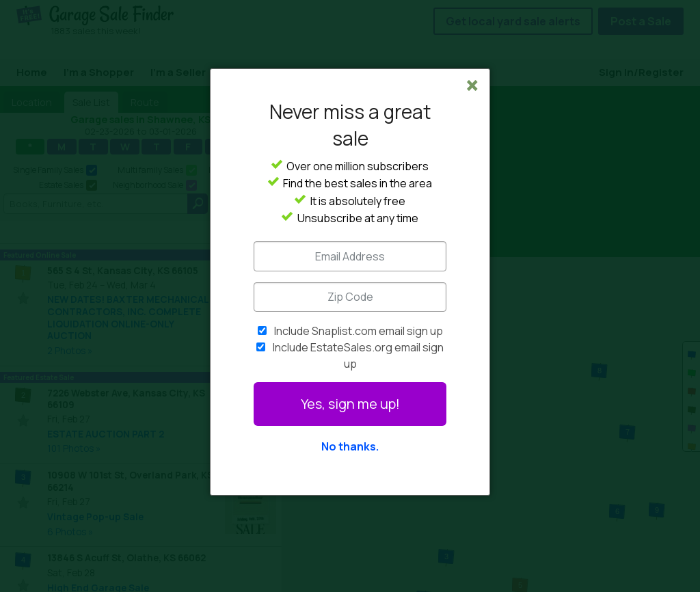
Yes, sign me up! (350, 404)
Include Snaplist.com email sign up (359, 331)
